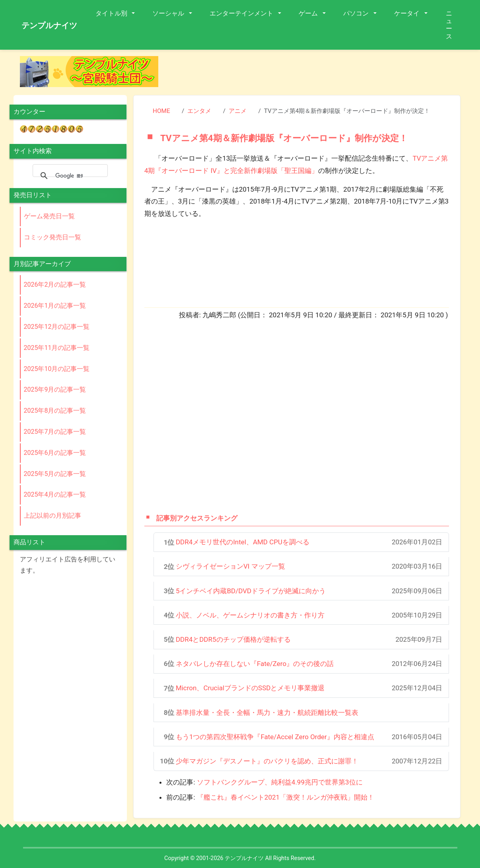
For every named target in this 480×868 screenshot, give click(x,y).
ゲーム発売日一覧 (49, 216)
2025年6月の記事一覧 (55, 453)
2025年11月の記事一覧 (57, 348)
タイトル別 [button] (112, 13)
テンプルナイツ (49, 25)
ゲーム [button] (309, 13)
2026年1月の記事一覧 (55, 306)
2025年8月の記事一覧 (55, 411)
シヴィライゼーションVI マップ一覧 (230, 566)
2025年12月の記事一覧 (57, 327)
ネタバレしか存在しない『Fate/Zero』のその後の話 (255, 664)
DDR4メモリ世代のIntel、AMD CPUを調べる (243, 542)
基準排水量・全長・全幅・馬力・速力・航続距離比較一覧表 (267, 713)
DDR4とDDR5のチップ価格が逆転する (233, 639)
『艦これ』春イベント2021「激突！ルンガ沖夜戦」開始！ (286, 797)
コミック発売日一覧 (52, 237)
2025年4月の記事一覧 (55, 494)
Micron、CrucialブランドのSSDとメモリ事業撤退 (250, 688)
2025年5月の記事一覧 (55, 474)
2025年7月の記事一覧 (55, 432)
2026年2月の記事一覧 (55, 284)
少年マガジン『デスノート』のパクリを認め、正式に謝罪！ (267, 761)
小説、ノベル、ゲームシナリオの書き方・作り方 (250, 615)
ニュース (449, 25)
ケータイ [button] (408, 13)
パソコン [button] (357, 13)
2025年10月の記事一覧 (57, 369)
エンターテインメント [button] (242, 13)
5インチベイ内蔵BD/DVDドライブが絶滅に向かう (251, 591)
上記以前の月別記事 (52, 516)
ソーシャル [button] (169, 13)
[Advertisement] (316, 74)
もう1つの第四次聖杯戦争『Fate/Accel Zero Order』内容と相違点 (275, 737)
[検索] (69, 176)
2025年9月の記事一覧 (55, 389)
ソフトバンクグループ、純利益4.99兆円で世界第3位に (280, 782)
